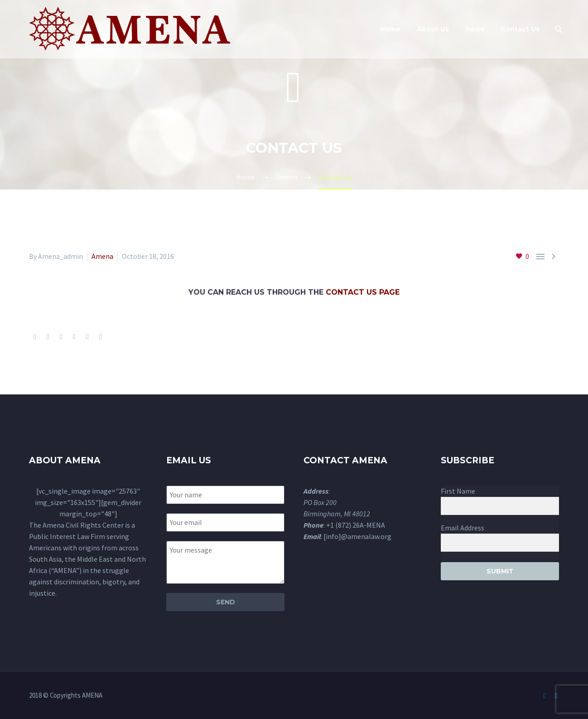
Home (390, 29)
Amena (102, 256)
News (475, 29)
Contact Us (520, 29)
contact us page (363, 292)
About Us (433, 29)
